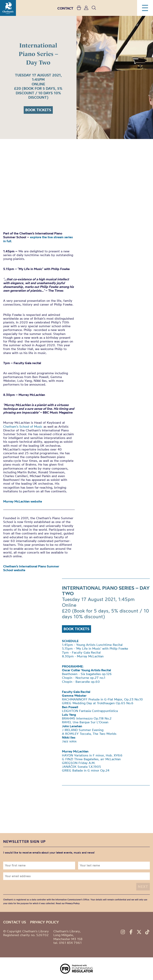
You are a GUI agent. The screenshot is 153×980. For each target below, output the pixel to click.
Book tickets (38, 110)
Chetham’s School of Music (23, 426)
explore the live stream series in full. (38, 239)
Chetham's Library (8, 8)
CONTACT (65, 8)
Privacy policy (45, 922)
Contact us (15, 922)
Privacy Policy (72, 903)
